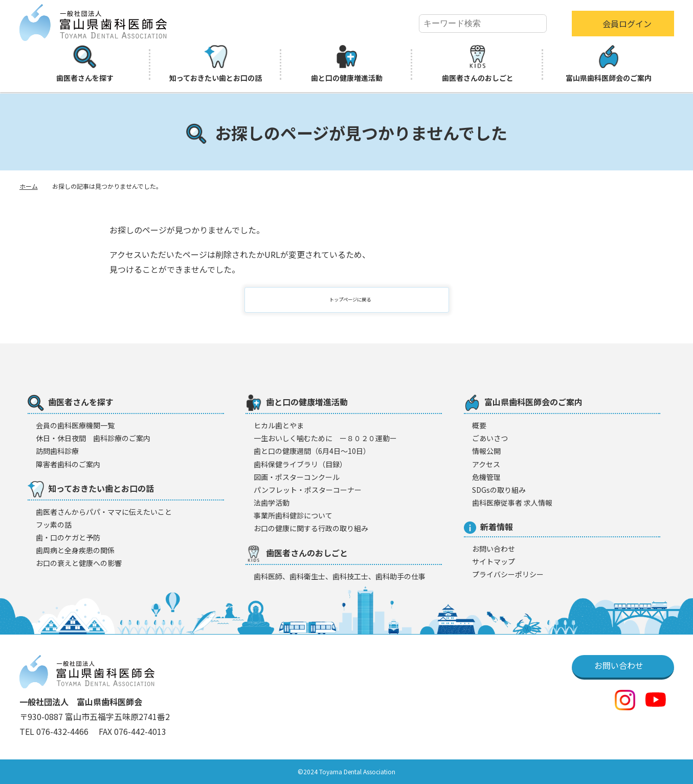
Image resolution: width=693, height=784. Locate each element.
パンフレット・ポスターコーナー (308, 490)
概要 (479, 425)
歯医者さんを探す (85, 64)
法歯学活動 (272, 503)
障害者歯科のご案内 (68, 464)
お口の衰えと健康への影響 (79, 563)
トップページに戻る (353, 300)
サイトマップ (494, 561)
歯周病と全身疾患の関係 (75, 550)
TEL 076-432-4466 (55, 731)
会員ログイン (627, 24)
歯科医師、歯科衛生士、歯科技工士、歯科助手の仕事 (340, 576)
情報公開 (486, 451)
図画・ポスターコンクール (297, 477)
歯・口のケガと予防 (68, 537)
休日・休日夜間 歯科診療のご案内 (93, 438)
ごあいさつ (490, 438)
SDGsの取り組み (499, 490)
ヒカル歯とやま (279, 425)
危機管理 (486, 477)
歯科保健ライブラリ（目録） (300, 464)
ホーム (29, 186)
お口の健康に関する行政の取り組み (311, 528)
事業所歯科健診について (293, 515)
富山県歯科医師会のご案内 (609, 64)
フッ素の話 (54, 525)
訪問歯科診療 (57, 451)
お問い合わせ (494, 549)
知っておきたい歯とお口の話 (216, 64)
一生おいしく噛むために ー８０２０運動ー (325, 438)
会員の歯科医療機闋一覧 (75, 425)
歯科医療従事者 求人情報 (512, 503)
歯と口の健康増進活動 (347, 64)
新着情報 (488, 527)
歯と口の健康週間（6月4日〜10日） (312, 451)
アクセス (486, 464)
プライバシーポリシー (508, 574)
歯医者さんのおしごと (478, 64)
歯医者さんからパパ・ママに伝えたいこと (104, 512)
